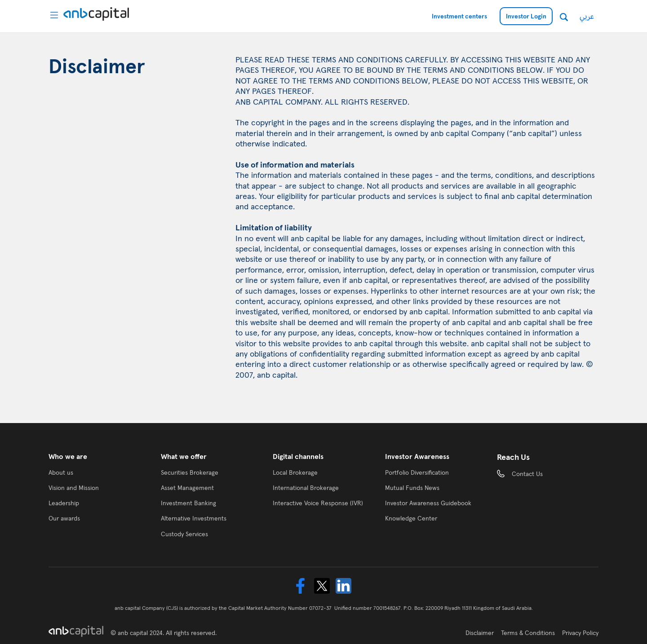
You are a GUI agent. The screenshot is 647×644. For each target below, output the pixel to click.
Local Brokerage (295, 472)
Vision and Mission (74, 488)
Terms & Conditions (528, 633)
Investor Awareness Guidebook (428, 503)
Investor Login (526, 16)
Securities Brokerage (190, 472)
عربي (587, 16)
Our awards (64, 518)
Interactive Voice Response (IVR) (318, 503)
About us (61, 472)
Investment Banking (188, 503)
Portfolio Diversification (417, 472)
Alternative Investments (194, 518)
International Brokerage (306, 488)
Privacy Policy (580, 633)
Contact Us (527, 474)
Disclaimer (480, 633)
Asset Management (187, 488)
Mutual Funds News (412, 488)
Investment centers (459, 16)
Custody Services (184, 534)
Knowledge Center (411, 518)
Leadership (64, 503)
